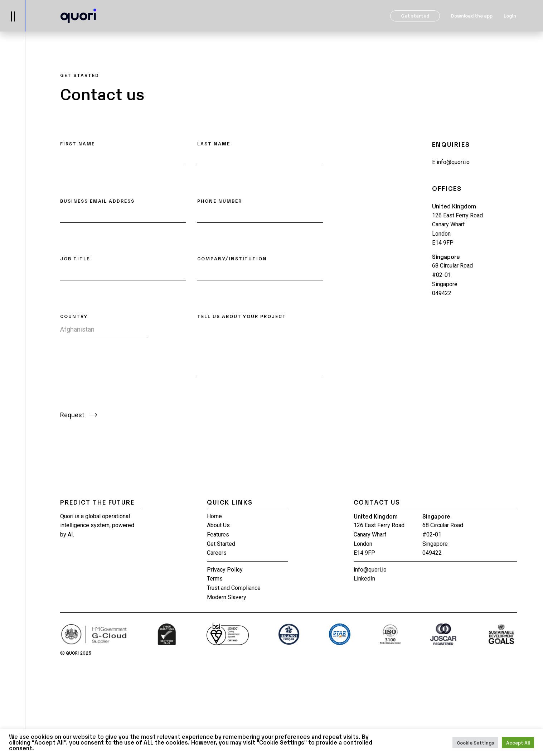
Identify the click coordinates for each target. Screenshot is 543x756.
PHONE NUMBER (220, 201)
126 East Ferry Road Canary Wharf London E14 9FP (457, 229)
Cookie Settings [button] (475, 743)
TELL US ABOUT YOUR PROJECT (242, 316)
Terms (215, 579)
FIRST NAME (77, 143)
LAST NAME (214, 143)
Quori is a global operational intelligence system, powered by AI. (97, 525)
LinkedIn (364, 579)
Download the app (472, 16)
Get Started (221, 544)
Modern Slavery (227, 597)
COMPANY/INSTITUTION (232, 258)
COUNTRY (74, 316)
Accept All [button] (518, 743)
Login (510, 16)
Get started (415, 16)
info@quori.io (451, 162)
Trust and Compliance (234, 588)
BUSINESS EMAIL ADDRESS (97, 201)
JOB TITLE (75, 258)
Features (218, 535)
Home (214, 516)
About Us (218, 525)
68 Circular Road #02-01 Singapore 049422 (452, 279)
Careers (217, 553)
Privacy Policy (225, 570)
